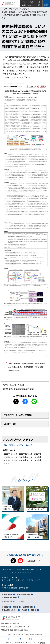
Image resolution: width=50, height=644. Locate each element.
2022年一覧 (9, 424)
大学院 (24, 610)
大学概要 (5, 607)
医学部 (16, 607)
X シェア (16, 401)
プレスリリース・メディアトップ (17, 445)
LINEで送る (34, 401)
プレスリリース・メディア (19, 9)
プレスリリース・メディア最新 (17, 415)
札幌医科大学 (8, 3)
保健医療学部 (28, 607)
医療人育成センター (10, 610)
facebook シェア (25, 401)
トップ (4, 9)
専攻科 (34, 610)
